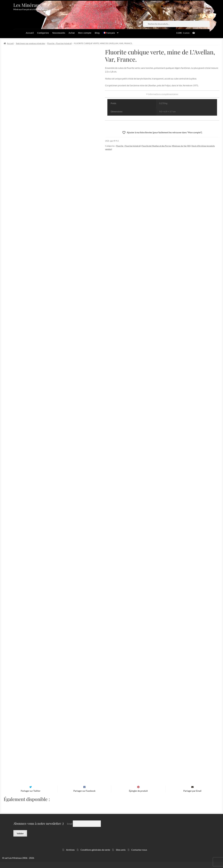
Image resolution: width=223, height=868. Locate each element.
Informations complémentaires (162, 94)
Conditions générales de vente (95, 856)
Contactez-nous (139, 856)
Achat (72, 33)
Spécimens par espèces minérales (31, 43)
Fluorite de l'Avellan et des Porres (156, 146)
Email (70, 830)
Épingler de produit (138, 797)
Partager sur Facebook (84, 797)
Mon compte (85, 33)
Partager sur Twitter (31, 797)
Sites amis (121, 856)
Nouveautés (59, 33)
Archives (70, 856)
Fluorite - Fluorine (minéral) (60, 43)
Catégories (43, 33)
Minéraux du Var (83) (181, 146)
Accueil (30, 33)
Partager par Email (192, 797)
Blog (97, 33)
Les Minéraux (27, 5)
